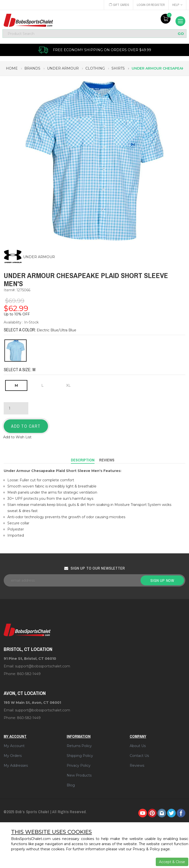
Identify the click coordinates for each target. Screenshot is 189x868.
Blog (71, 785)
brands (32, 68)
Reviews (137, 765)
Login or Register (150, 5)
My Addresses (16, 765)
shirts (118, 68)
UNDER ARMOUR (39, 257)
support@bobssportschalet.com (43, 666)
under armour (63, 68)
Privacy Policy (79, 765)
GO (181, 34)
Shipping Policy (80, 756)
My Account (14, 746)
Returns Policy (79, 746)
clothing (95, 68)
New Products (79, 775)
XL (68, 385)
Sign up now (162, 580)
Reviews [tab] (107, 460)
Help (177, 5)
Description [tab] (83, 460)
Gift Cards (118, 5)
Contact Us (139, 756)
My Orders (13, 756)
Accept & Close (172, 862)
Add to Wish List (17, 437)
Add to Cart (26, 426)
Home (12, 68)
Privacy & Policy (146, 849)
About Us (138, 746)
